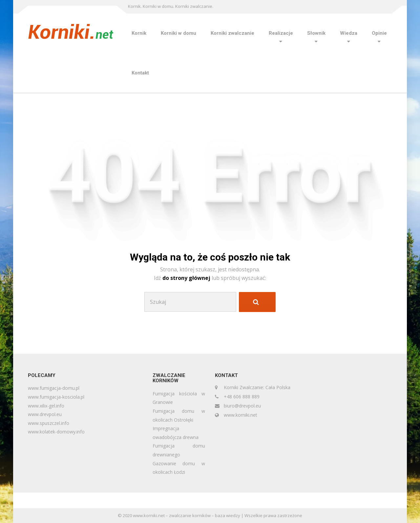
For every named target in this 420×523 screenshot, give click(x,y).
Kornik (139, 33)
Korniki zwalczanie (232, 33)
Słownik (316, 33)
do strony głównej (187, 278)
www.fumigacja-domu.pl (54, 388)
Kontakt (140, 73)
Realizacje (281, 33)
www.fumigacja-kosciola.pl (56, 397)
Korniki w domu (178, 33)
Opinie (379, 33)
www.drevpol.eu (45, 414)
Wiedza (349, 33)
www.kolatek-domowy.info (56, 432)
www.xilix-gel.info (46, 406)
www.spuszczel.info (49, 423)
